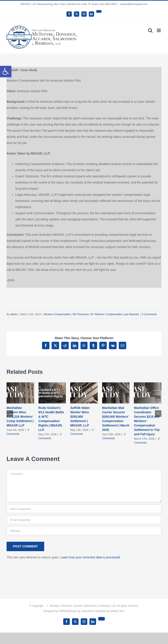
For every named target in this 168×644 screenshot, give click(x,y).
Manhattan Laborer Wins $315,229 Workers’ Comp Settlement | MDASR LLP (20, 417)
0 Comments (149, 314)
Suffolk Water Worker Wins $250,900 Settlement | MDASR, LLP (80, 417)
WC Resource (81, 314)
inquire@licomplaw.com (134, 4)
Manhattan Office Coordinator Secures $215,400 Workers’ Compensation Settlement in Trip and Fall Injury (147, 421)
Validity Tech (117, 611)
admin (14, 314)
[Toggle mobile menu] (159, 30)
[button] (6, 72)
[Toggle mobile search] (150, 30)
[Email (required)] (84, 520)
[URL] (84, 531)
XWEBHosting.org (69, 611)
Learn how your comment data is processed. (91, 557)
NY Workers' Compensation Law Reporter (115, 314)
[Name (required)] (84, 509)
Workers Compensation (57, 314)
